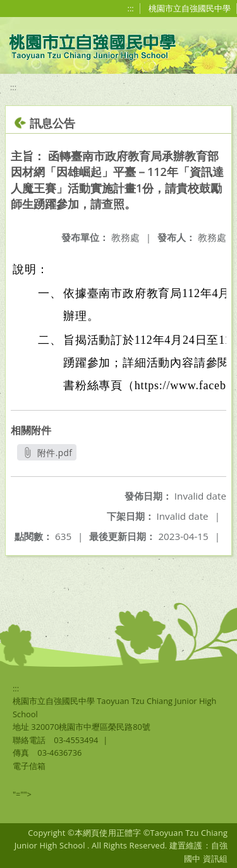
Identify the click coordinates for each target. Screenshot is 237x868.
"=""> (22, 794)
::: (131, 8)
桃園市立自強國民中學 (190, 8)
